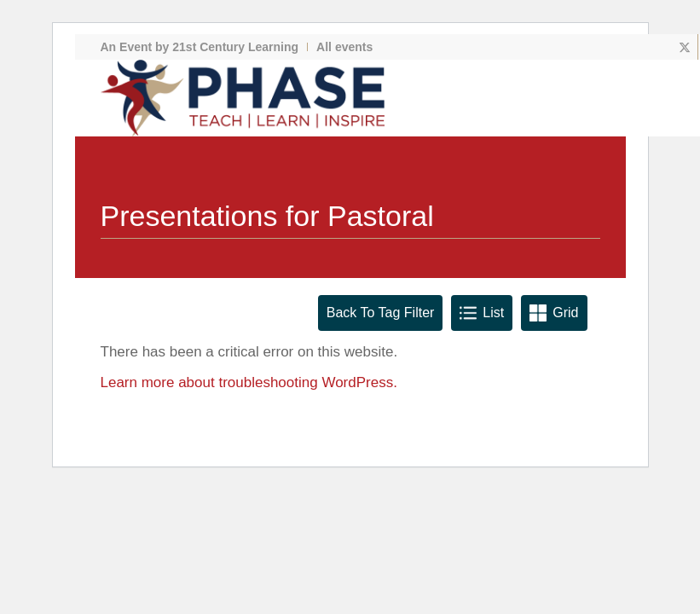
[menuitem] (205, 47)
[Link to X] (685, 47)
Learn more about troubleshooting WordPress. (249, 382)
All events (344, 47)
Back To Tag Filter (381, 313)
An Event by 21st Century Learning (200, 47)
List (482, 313)
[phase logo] (243, 98)
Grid (554, 313)
